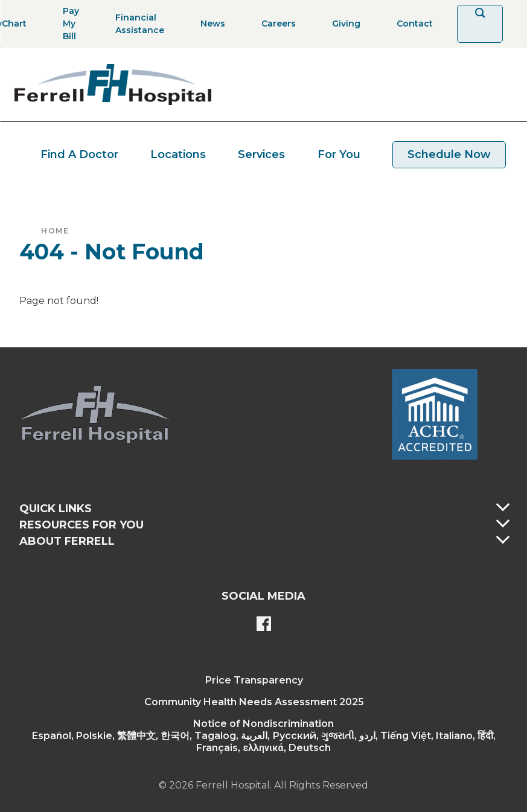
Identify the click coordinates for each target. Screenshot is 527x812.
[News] (209, 24)
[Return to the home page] (113, 84)
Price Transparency (254, 680)
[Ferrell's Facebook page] (264, 625)
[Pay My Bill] (67, 24)
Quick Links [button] (56, 509)
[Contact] (411, 24)
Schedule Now (449, 154)
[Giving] (343, 24)
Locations (178, 154)
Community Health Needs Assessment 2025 (254, 702)
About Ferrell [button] (67, 541)
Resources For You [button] (81, 525)
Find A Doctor (79, 154)
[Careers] (275, 24)
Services (261, 154)
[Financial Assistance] (136, 24)
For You (339, 154)
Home (55, 231)
